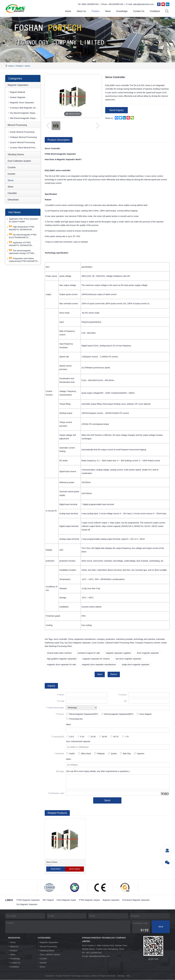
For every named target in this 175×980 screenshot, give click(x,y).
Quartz (112, 754)
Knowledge (122, 11)
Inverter (11, 174)
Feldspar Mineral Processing (22, 137)
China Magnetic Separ (66, 900)
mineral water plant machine (59, 653)
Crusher (12, 167)
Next (100, 674)
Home (68, 11)
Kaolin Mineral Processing (21, 132)
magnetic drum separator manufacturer (99, 665)
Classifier (12, 193)
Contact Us (139, 11)
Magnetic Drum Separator (21, 102)
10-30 (92, 737)
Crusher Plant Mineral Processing (24, 148)
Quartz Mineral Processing (21, 142)
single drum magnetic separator (136, 665)
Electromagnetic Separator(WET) (117, 714)
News (108, 11)
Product (96, 11)
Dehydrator (13, 200)
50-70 (114, 737)
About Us (81, 11)
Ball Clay (125, 754)
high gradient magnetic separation (62, 659)
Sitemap (121, 976)
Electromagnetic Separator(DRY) (82, 714)
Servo (28, 66)
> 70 (125, 737)
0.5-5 (70, 737)
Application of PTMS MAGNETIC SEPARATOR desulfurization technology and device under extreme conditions (22, 244)
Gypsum (139, 754)
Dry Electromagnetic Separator (23, 113)
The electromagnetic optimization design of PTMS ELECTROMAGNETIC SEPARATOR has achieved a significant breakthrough (20, 252)
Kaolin (71, 754)
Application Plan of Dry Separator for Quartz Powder (22, 220)
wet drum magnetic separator (129, 659)
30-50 (103, 737)
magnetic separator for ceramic (96, 659)
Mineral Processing (17, 125)
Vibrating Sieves (16, 155)
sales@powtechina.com (143, 4)
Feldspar (99, 754)
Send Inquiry (117, 110)
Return (114, 674)
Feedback (155, 11)
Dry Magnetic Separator (27, 905)
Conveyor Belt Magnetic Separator (24, 108)
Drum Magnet (144, 714)
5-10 (81, 737)
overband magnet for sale (89, 653)
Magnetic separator (111, 900)
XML (128, 976)
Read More (56, 869)
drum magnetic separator (148, 653)
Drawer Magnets (16, 97)
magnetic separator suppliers (119, 653)
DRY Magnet (48, 900)
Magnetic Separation (18, 85)
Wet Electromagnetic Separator (23, 118)
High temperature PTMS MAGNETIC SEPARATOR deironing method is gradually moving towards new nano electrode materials (20, 228)
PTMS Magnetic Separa (89, 900)
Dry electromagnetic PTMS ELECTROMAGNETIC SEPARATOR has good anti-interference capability (21, 236)
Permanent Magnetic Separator (136, 900)
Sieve (10, 187)
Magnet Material (16, 92)
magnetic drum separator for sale (61, 665)
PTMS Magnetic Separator (28, 900)
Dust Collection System (19, 161)
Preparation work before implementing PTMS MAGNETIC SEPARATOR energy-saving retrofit (23, 260)
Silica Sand (84, 754)
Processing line (75, 719)
